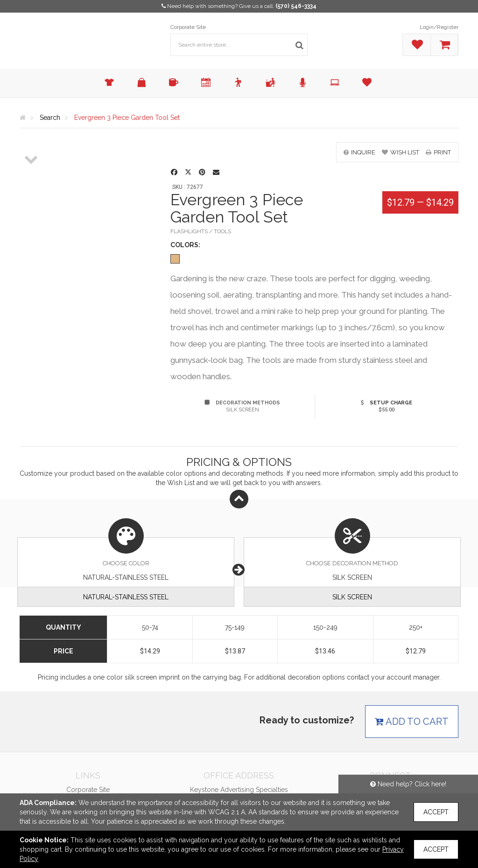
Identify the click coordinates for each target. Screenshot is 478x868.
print (438, 152)
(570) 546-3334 (296, 6)
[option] (32, 143)
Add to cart (412, 722)
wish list (401, 152)
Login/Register (439, 27)
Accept (436, 812)
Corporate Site (188, 27)
